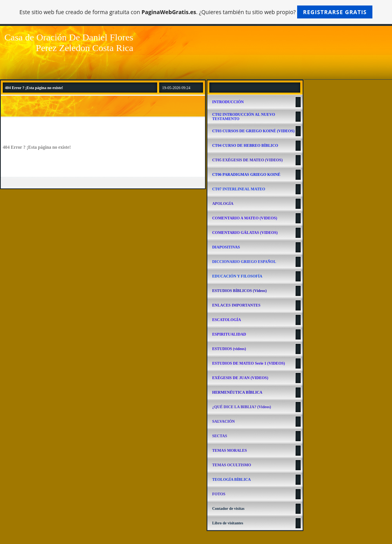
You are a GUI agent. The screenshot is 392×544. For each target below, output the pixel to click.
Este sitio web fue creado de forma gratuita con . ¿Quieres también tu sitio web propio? (196, 12)
